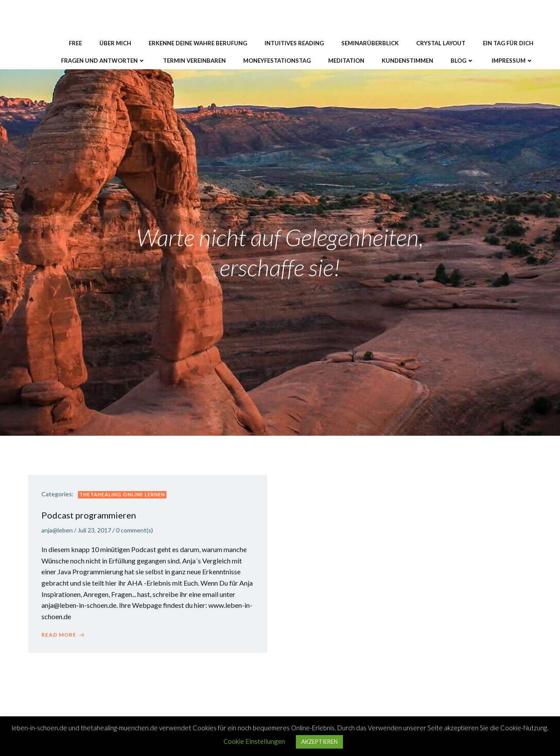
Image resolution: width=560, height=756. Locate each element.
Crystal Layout (441, 43)
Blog (462, 61)
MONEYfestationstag (277, 61)
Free (75, 43)
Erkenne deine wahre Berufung (198, 43)
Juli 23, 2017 (94, 530)
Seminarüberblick (370, 43)
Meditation (346, 61)
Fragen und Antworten (103, 61)
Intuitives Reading (294, 43)
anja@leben (57, 530)
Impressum (512, 61)
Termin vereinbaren (194, 61)
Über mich (115, 43)
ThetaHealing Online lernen (122, 494)
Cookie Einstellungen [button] (254, 741)
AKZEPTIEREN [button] (319, 742)
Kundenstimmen (407, 61)
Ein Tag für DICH (508, 43)
